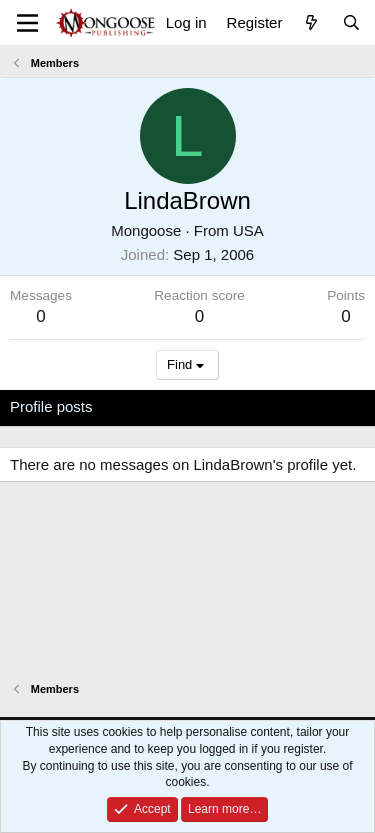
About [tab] (320, 406)
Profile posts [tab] (51, 406)
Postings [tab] (252, 406)
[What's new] (311, 22)
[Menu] (27, 23)
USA (248, 230)
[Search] (351, 22)
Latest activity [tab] (158, 406)
